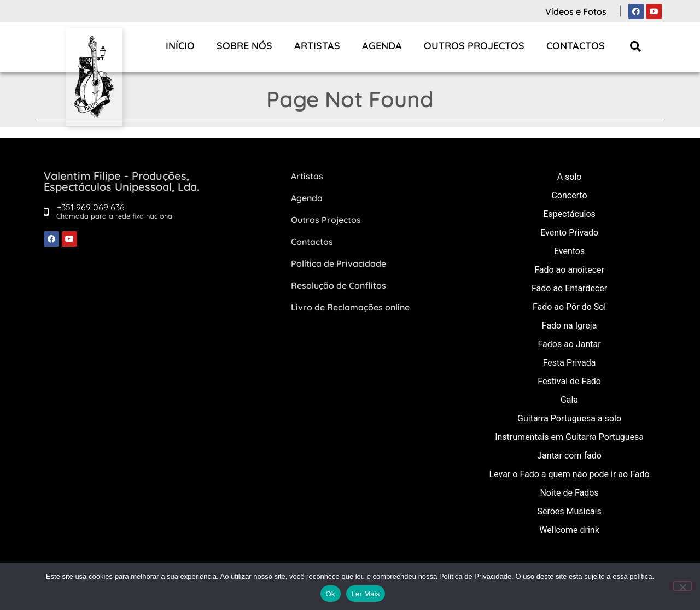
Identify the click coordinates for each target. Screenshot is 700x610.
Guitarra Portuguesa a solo (569, 418)
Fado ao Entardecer (569, 288)
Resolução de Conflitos (339, 285)
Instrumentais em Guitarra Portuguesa (569, 437)
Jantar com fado (569, 456)
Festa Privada (570, 363)
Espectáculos (569, 214)
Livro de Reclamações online (350, 307)
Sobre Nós (244, 46)
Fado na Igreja (570, 325)
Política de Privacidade (339, 263)
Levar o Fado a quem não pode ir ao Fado (570, 474)
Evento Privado (569, 233)
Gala (569, 400)
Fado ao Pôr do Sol (569, 307)
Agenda (382, 46)
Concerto (569, 195)
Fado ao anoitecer (569, 270)
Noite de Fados (569, 493)
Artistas (317, 46)
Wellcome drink (569, 530)
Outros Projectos (474, 46)
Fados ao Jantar (569, 344)
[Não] (682, 586)
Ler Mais (366, 594)
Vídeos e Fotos (576, 11)
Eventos (569, 251)
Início (180, 46)
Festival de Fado (569, 381)
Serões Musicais (569, 511)
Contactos (576, 46)
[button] (636, 46)
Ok (331, 594)
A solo (570, 177)
